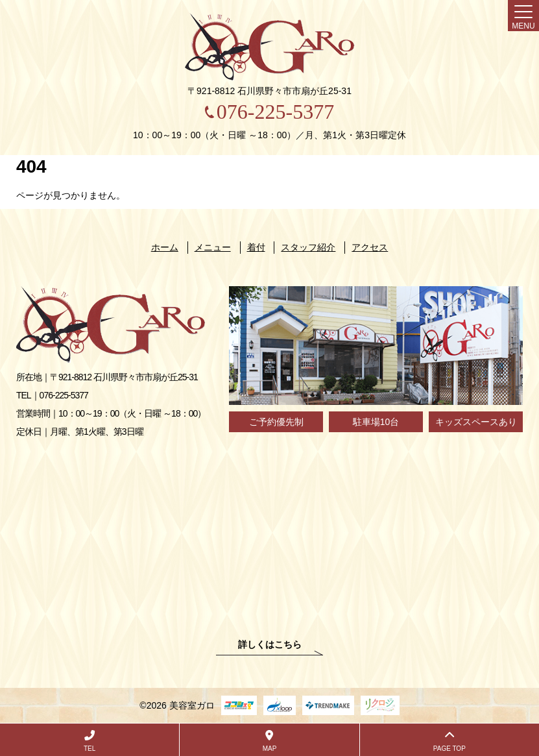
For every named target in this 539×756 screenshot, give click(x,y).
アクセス (370, 247)
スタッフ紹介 (308, 247)
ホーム (165, 247)
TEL (90, 741)
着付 (256, 247)
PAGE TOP (449, 741)
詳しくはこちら (270, 645)
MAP (269, 741)
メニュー (213, 247)
